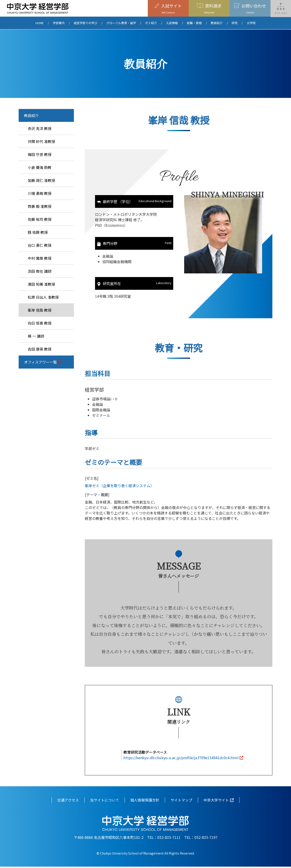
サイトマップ (181, 802)
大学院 (251, 23)
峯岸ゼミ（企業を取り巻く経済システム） (119, 487)
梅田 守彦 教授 (40, 154)
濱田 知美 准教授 (41, 284)
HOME (40, 23)
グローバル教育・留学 (121, 23)
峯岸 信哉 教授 (40, 310)
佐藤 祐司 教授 (40, 219)
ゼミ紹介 (151, 23)
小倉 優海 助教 (40, 167)
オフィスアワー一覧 (40, 362)
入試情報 (172, 23)
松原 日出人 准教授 (43, 297)
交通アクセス (68, 802)
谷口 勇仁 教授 (40, 245)
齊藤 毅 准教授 (40, 206)
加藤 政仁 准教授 (41, 180)
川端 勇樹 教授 (40, 193)
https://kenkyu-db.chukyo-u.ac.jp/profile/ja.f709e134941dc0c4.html (181, 759)
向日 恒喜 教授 (40, 323)
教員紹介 (217, 23)
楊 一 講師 (36, 336)
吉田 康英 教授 (40, 349)
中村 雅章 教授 (40, 258)
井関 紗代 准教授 (41, 141)
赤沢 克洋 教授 (40, 128)
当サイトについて (105, 802)
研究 (235, 23)
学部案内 (59, 23)
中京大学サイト (216, 802)
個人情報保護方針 (145, 802)
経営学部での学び (85, 23)
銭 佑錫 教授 (38, 232)
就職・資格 (194, 23)
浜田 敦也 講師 (40, 271)
